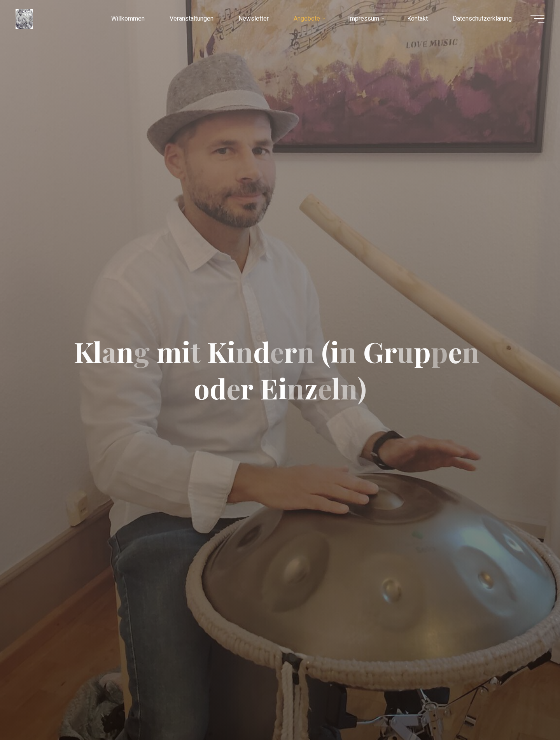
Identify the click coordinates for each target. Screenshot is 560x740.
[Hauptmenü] (537, 19)
